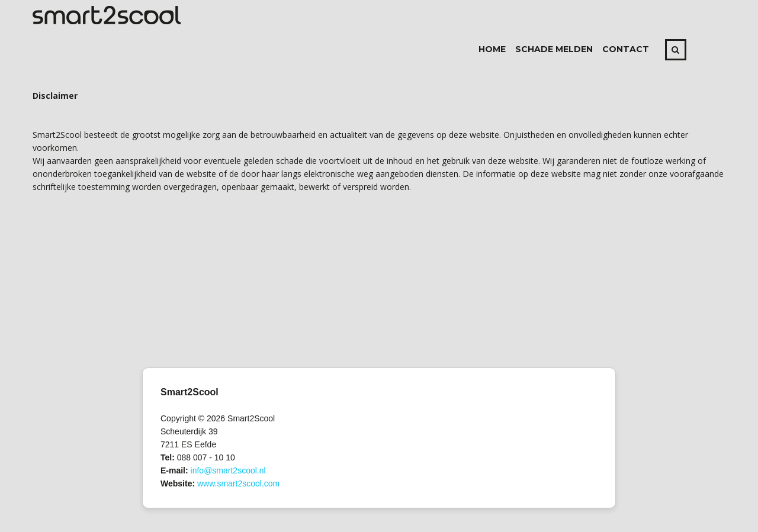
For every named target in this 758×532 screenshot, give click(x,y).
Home (492, 49)
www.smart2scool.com (238, 483)
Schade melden (554, 49)
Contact (626, 49)
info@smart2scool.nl (228, 470)
